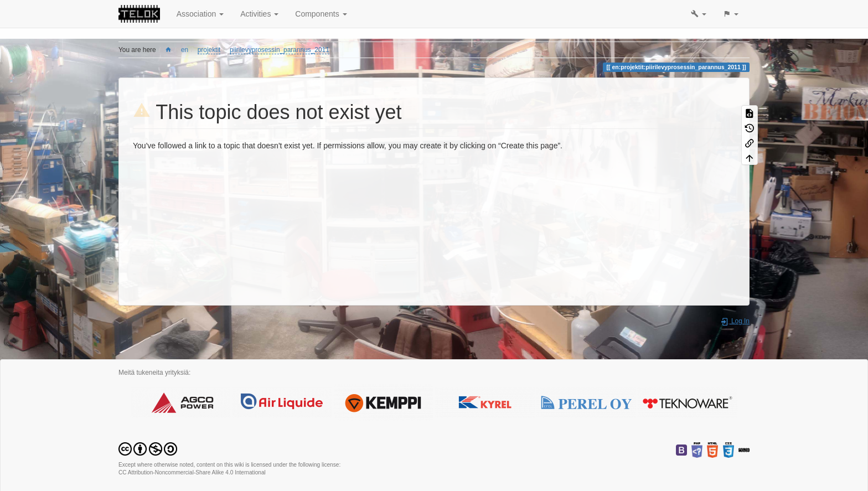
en (185, 50)
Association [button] (200, 14)
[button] (699, 14)
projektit (209, 50)
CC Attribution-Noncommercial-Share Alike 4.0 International (192, 472)
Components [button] (321, 14)
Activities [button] (259, 14)
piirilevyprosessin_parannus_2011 (280, 50)
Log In (735, 321)
